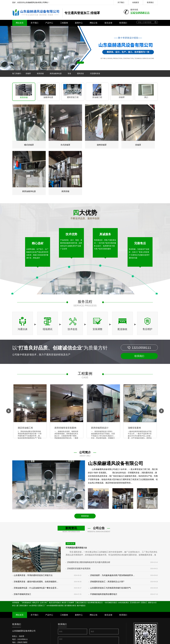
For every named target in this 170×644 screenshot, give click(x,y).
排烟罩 (28, 73)
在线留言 (136, 2)
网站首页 (20, 23)
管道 (69, 73)
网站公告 (94, 23)
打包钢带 (71, 602)
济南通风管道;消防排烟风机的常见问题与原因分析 (88, 562)
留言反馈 (108, 23)
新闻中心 (79, 23)
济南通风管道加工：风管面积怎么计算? (106, 582)
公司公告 (99, 528)
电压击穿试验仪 (55, 602)
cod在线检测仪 (123, 602)
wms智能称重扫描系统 (55, 606)
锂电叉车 (36, 602)
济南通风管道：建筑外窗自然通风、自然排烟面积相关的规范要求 (35, 582)
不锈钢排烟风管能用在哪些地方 (103, 594)
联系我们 (150, 2)
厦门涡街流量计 (22, 606)
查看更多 (85, 516)
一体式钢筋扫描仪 (110, 602)
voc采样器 (33, 606)
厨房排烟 (40, 73)
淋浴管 (64, 602)
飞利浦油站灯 (26, 602)
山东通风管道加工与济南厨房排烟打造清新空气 (110, 588)
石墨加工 (144, 602)
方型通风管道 (95, 73)
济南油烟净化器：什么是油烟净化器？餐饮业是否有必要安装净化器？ (35, 588)
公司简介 (85, 452)
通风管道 (80, 73)
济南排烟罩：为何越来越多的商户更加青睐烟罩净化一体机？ (112, 575)
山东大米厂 (44, 602)
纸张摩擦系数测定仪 (95, 602)
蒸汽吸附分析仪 (70, 606)
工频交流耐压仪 (81, 602)
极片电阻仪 (81, 606)
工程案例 (64, 23)
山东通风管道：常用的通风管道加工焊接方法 (32, 575)
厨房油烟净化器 (56, 73)
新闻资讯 (71, 528)
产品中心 (49, 23)
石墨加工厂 (42, 606)
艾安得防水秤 (135, 602)
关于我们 (121, 2)
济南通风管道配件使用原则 (78, 569)
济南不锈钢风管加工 (22, 594)
